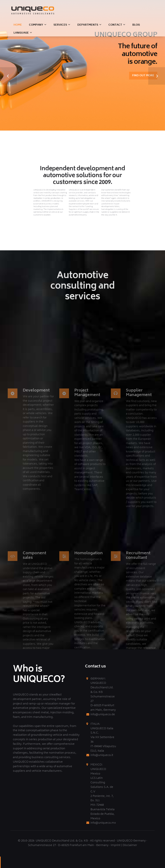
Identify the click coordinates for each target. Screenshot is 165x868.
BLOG (136, 25)
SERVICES (60, 25)
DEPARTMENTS (88, 25)
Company (36, 25)
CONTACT (115, 25)
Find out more (143, 76)
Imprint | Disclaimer (124, 845)
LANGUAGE (21, 33)
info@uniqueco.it (102, 755)
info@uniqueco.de (103, 715)
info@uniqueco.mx (103, 823)
